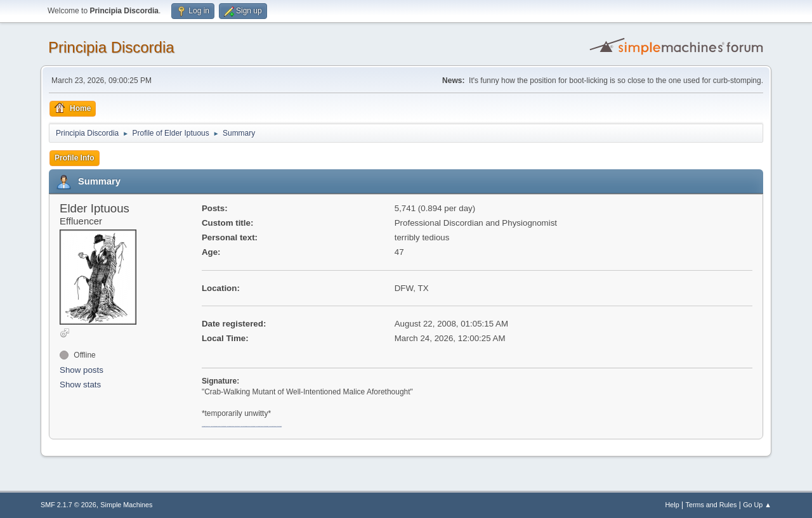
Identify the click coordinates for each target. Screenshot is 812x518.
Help (672, 505)
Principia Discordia (111, 47)
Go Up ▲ (757, 505)
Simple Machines (126, 505)
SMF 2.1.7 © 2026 (69, 505)
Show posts (82, 370)
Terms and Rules (711, 505)
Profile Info (75, 158)
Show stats (80, 385)
